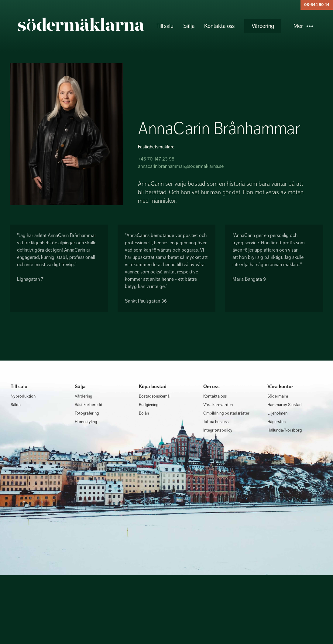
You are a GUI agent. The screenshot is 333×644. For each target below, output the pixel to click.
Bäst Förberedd (89, 405)
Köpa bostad (153, 386)
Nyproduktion (23, 396)
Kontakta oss (219, 26)
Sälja (189, 26)
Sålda (16, 405)
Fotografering (87, 413)
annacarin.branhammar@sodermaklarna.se (181, 166)
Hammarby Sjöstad (285, 405)
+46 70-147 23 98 (156, 159)
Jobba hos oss (216, 422)
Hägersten (276, 422)
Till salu (165, 26)
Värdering (263, 26)
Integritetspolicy (218, 430)
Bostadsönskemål (155, 396)
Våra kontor (280, 386)
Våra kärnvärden (218, 405)
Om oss (211, 386)
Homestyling (86, 422)
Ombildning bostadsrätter (226, 413)
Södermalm (278, 396)
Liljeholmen (277, 413)
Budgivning (149, 405)
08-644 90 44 (317, 5)
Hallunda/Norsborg (285, 430)
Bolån (144, 413)
